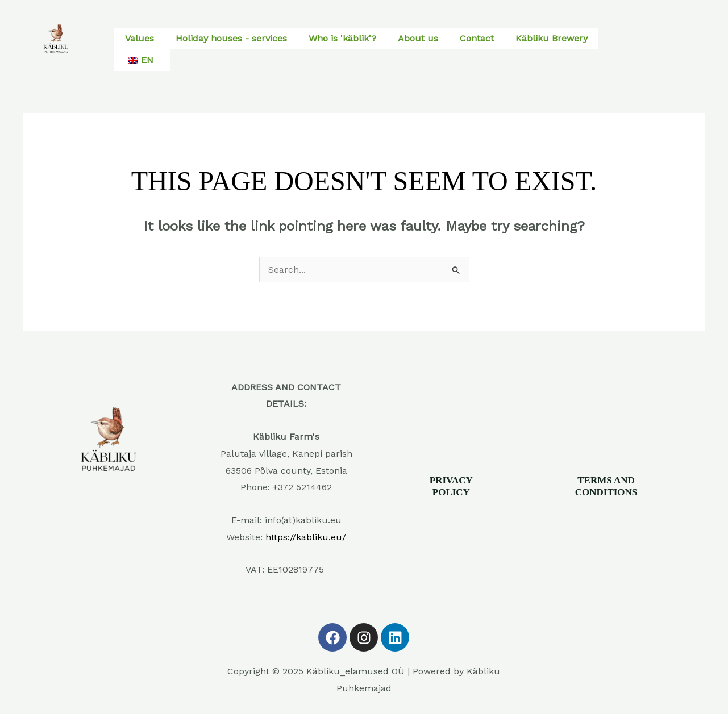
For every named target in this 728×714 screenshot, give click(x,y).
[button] (142, 60)
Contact (477, 38)
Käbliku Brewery (552, 38)
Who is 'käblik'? (342, 38)
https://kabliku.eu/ (306, 537)
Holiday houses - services (231, 38)
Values (140, 38)
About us (418, 38)
